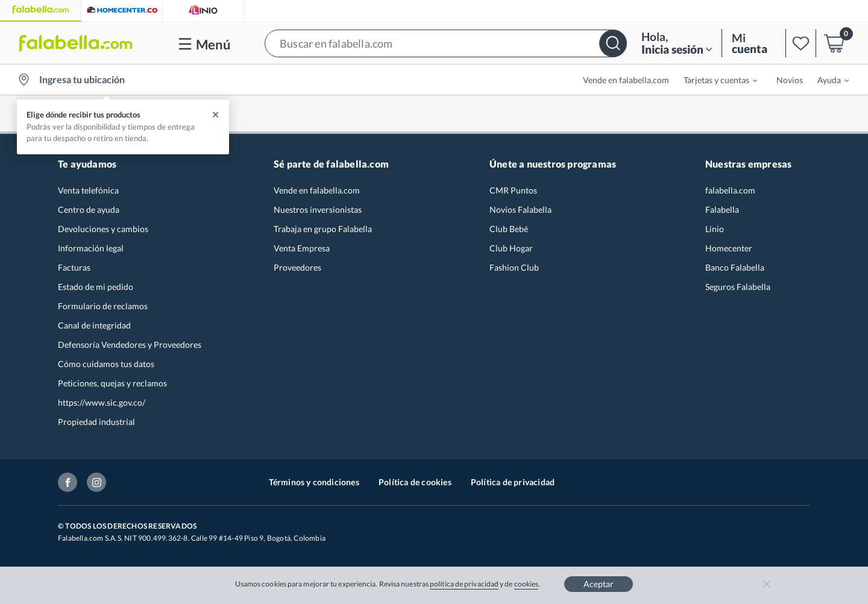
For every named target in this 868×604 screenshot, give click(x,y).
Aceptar (599, 584)
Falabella (722, 209)
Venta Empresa (302, 248)
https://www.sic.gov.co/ (102, 402)
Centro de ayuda (89, 209)
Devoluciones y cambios (103, 229)
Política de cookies (415, 482)
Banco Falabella (735, 267)
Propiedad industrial (96, 422)
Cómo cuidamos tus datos (106, 364)
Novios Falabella (520, 209)
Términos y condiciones (314, 482)
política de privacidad (464, 584)
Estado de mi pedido (96, 287)
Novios (790, 80)
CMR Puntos (513, 190)
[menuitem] (713, 80)
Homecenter (729, 248)
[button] (446, 43)
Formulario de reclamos (103, 306)
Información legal (91, 248)
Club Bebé (509, 229)
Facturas (74, 267)
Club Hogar (511, 248)
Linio (715, 229)
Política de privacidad (513, 482)
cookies (527, 584)
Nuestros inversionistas (318, 209)
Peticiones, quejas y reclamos (112, 383)
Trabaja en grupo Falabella (323, 229)
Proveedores (297, 267)
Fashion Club (514, 267)
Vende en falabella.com (626, 80)
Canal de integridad (94, 325)
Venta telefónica (88, 190)
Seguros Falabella (738, 287)
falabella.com (730, 190)
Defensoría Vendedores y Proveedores (130, 344)
